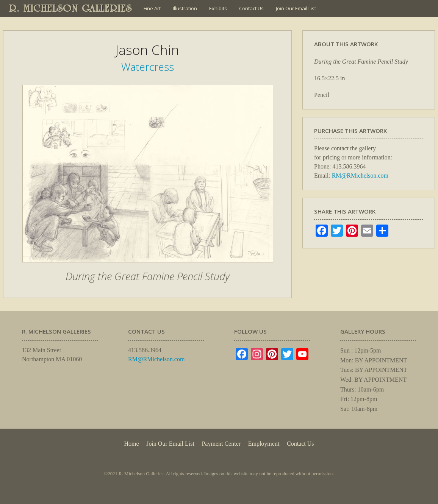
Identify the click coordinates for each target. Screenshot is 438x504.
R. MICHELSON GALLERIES (71, 8)
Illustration (185, 8)
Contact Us (251, 8)
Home (131, 444)
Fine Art (152, 8)
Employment (264, 444)
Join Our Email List (296, 8)
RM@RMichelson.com (360, 176)
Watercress (148, 67)
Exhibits (218, 8)
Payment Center (221, 444)
